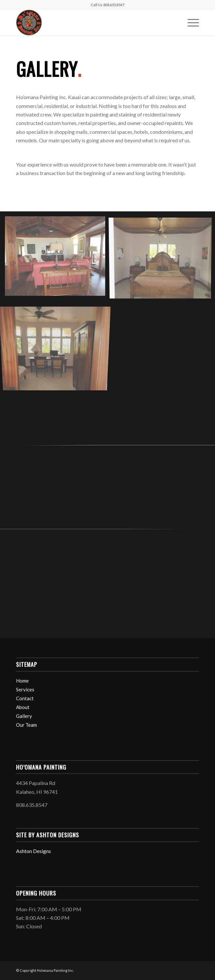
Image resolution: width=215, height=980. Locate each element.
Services (25, 689)
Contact (25, 698)
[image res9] (58, 258)
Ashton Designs (33, 851)
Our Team (26, 725)
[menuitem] (190, 23)
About (23, 707)
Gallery (24, 716)
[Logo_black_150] (89, 23)
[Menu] (190, 23)
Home (22, 681)
